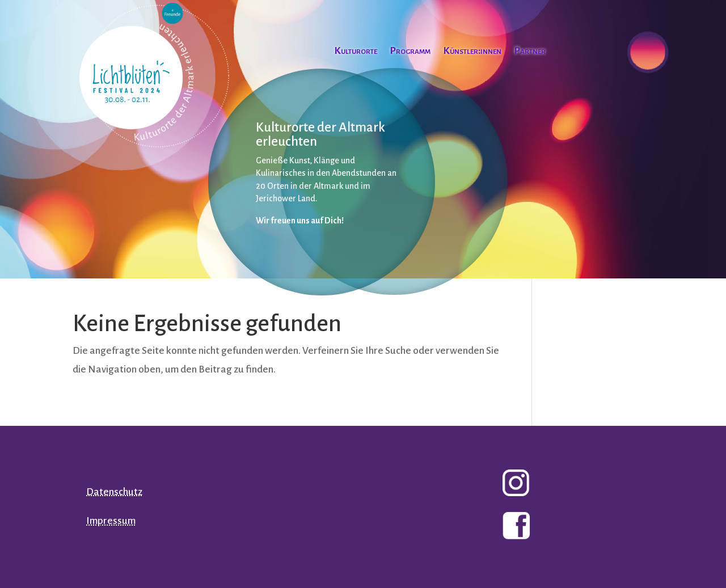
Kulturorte (356, 52)
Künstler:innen (472, 52)
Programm (410, 52)
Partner (530, 52)
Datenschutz (114, 492)
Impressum (111, 521)
